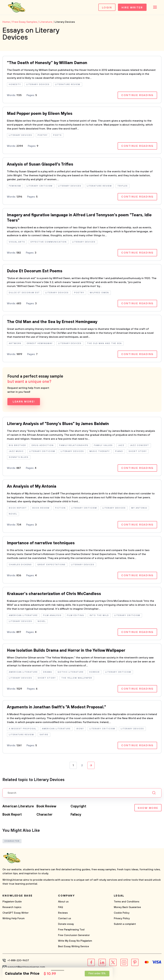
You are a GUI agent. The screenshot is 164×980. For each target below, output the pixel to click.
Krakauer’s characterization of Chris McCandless (54, 594)
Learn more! (24, 402)
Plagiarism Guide (12, 902)
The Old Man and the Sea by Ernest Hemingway (52, 322)
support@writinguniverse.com (26, 967)
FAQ (61, 907)
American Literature (18, 806)
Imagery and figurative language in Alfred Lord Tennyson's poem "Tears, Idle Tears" (79, 218)
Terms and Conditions (127, 902)
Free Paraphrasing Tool (71, 930)
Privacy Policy (122, 918)
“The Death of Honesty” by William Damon (47, 63)
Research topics (12, 907)
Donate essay (66, 924)
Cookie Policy (122, 913)
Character (44, 815)
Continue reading (137, 95)
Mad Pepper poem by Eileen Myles (40, 114)
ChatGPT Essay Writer (15, 913)
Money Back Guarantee (127, 907)
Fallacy (76, 815)
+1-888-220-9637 (18, 960)
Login (107, 8)
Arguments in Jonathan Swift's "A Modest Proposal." (56, 707)
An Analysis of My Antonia (32, 486)
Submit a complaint (125, 924)
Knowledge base (18, 896)
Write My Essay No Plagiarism (75, 941)
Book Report (12, 815)
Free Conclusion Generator (74, 935)
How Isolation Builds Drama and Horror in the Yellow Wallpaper (66, 651)
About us (63, 902)
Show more (148, 808)
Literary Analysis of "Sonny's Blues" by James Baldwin (58, 424)
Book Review (46, 806)
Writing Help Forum (13, 918)
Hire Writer (132, 8)
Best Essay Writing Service (74, 946)
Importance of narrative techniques (41, 543)
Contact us (65, 918)
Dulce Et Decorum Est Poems (35, 271)
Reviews (63, 913)
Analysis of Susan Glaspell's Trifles (40, 164)
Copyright (78, 806)
